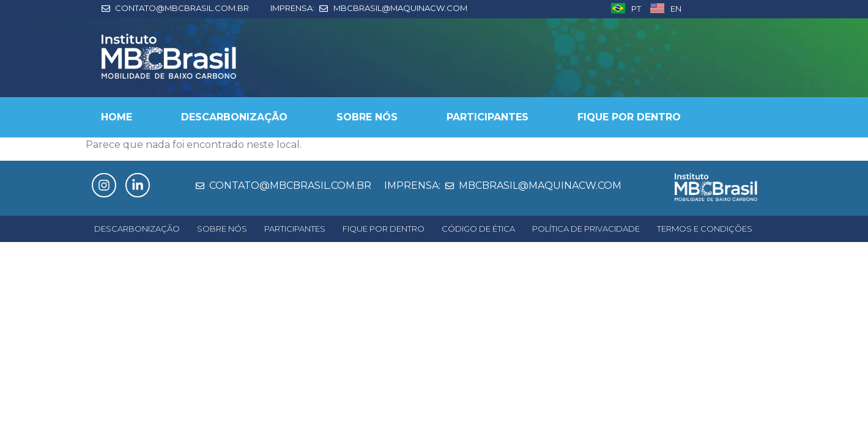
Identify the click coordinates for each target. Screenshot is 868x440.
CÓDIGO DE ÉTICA (478, 229)
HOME (117, 117)
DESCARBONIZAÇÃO (234, 117)
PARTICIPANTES (488, 117)
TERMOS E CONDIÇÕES (705, 229)
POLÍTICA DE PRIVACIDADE (586, 229)
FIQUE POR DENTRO (629, 117)
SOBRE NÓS (367, 117)
